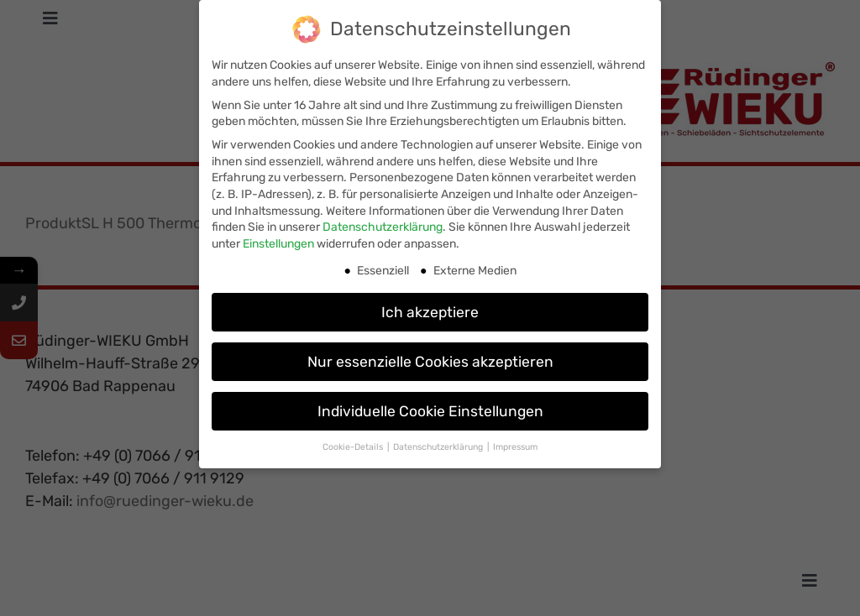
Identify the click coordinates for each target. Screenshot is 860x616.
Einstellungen (278, 240)
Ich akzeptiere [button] (430, 308)
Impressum (515, 444)
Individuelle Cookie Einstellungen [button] (430, 407)
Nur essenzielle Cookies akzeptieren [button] (430, 358)
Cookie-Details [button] (354, 444)
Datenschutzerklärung (383, 224)
